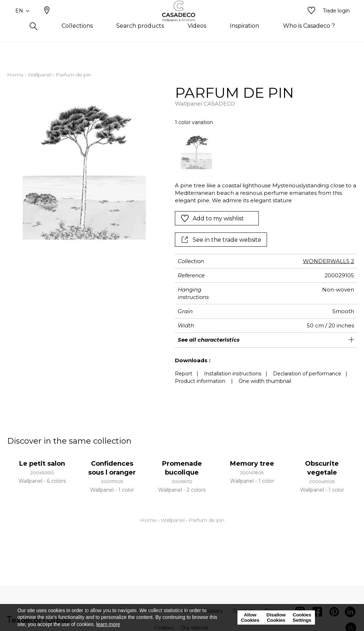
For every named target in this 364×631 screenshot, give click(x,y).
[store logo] (182, 22)
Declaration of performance (307, 374)
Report (184, 374)
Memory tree (252, 464)
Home (15, 75)
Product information (200, 381)
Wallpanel (40, 75)
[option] (197, 150)
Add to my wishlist (212, 218)
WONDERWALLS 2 (328, 261)
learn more (108, 624)
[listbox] (262, 150)
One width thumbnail (265, 381)
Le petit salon (42, 464)
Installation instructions (233, 374)
